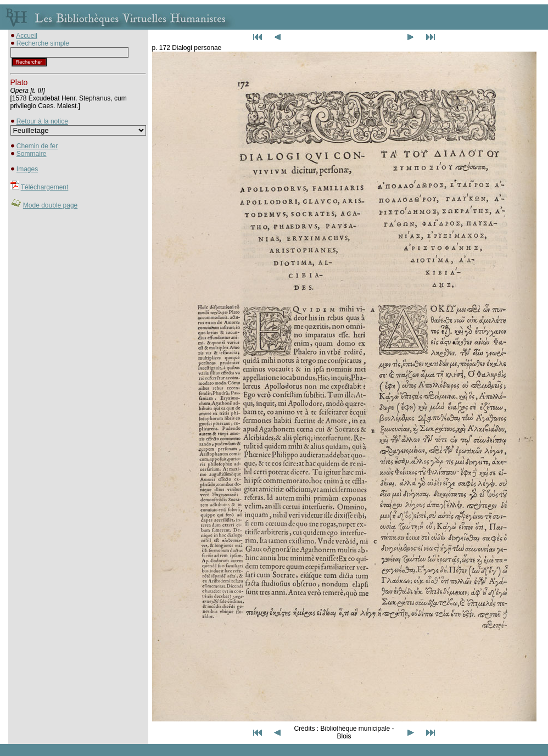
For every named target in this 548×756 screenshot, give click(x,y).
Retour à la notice (42, 121)
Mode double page (50, 205)
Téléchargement (45, 187)
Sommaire (32, 154)
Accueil (27, 36)
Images (27, 169)
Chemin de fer (37, 146)
